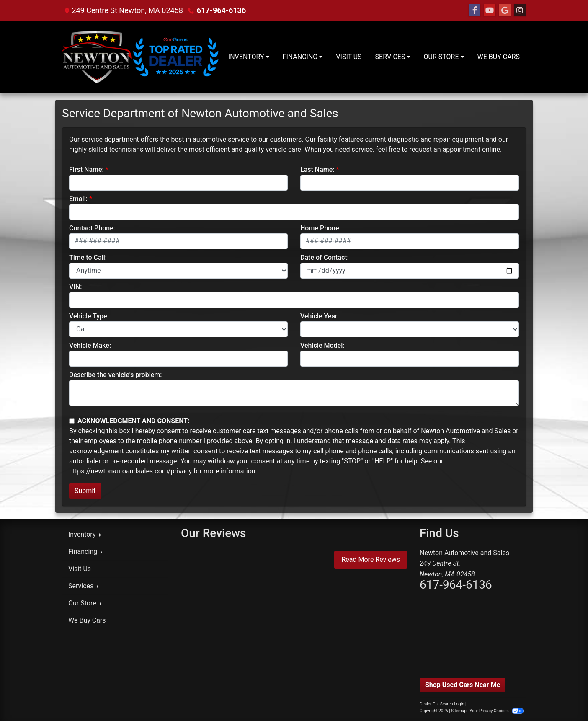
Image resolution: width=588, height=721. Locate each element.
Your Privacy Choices (496, 711)
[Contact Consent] (72, 421)
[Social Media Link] (520, 10)
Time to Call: (88, 257)
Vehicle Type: (89, 316)
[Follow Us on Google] (505, 10)
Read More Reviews (371, 559)
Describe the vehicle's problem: (115, 375)
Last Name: (317, 169)
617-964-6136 (221, 10)
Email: (78, 199)
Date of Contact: (325, 257)
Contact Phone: (92, 228)
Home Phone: (321, 228)
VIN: (75, 287)
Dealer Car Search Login (442, 704)
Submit (85, 491)
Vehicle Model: (322, 345)
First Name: (86, 169)
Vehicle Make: (90, 345)
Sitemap (459, 711)
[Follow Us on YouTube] (490, 10)
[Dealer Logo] (142, 57)
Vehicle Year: (320, 316)
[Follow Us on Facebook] (475, 10)
